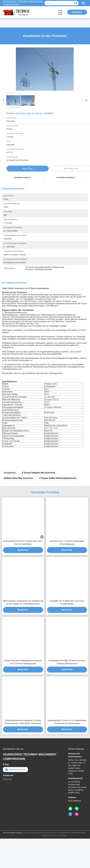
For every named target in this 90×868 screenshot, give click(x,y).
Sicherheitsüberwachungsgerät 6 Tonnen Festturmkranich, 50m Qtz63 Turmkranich (23, 752)
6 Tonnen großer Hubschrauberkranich (58, 509)
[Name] (76, 3)
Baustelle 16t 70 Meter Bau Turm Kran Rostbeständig (67, 633)
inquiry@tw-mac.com (15, 800)
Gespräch (77, 12)
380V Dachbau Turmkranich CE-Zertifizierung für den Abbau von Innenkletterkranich (23, 633)
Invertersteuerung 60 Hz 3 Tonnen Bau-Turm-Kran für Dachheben (23, 573)
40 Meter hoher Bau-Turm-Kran (18, 509)
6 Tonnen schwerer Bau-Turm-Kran (39, 503)
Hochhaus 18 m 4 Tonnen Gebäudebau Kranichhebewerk (67, 573)
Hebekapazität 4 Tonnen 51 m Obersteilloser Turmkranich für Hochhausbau (67, 752)
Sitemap (19, 863)
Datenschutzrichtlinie (9, 863)
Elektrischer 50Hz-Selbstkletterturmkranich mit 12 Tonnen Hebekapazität (23, 692)
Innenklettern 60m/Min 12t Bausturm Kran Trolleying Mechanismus (67, 692)
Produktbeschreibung (65, 177)
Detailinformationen (23, 177)
